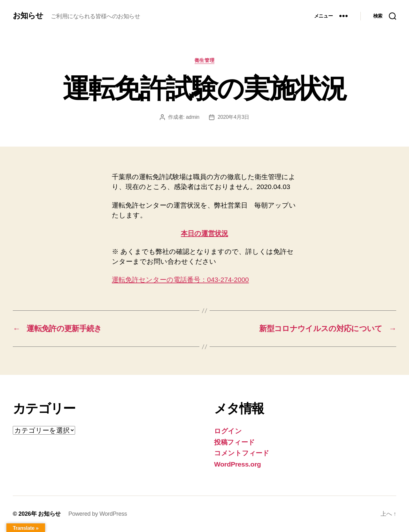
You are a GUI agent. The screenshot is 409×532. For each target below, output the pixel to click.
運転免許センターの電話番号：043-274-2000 (180, 280)
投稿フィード (234, 442)
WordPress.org (238, 464)
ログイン (228, 431)
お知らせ (28, 16)
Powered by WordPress (98, 514)
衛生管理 (204, 60)
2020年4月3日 (233, 117)
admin (193, 117)
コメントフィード (242, 453)
